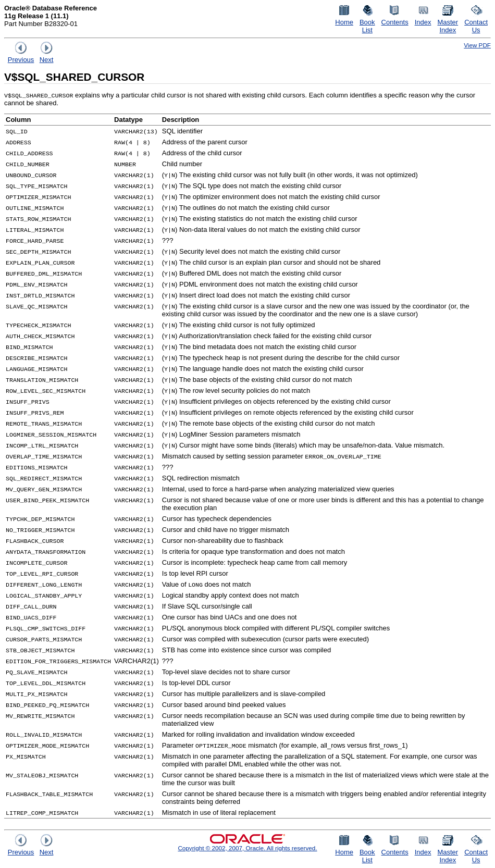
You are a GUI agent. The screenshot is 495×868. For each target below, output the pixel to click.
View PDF (477, 45)
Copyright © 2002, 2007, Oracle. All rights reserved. (247, 848)
